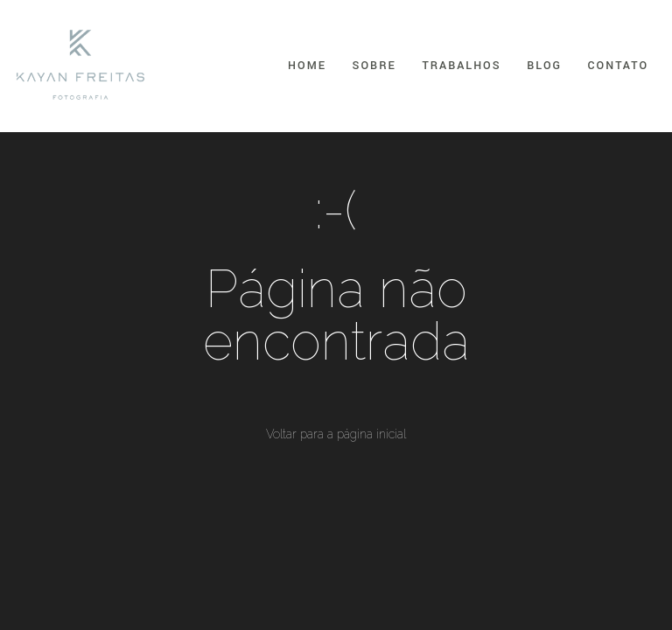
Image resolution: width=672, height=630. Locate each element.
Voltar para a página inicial (336, 434)
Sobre (374, 66)
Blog (544, 66)
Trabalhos (461, 66)
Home (307, 66)
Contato (618, 66)
